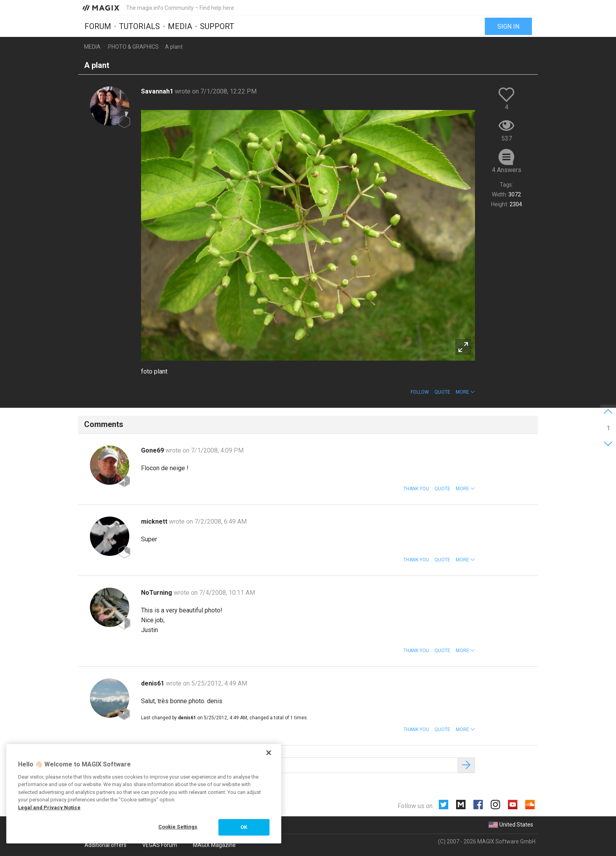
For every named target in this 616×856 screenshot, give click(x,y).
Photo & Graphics (133, 47)
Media (180, 26)
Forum (98, 26)
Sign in (508, 27)
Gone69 (153, 450)
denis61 (153, 683)
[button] (465, 392)
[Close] (269, 753)
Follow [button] (420, 392)
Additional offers (105, 845)
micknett (155, 521)
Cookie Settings (178, 827)
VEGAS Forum (160, 845)
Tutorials (139, 26)
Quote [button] (442, 392)
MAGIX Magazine (214, 845)
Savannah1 (158, 91)
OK (244, 827)
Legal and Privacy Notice (49, 807)
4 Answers (507, 170)
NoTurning (157, 593)
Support (217, 26)
